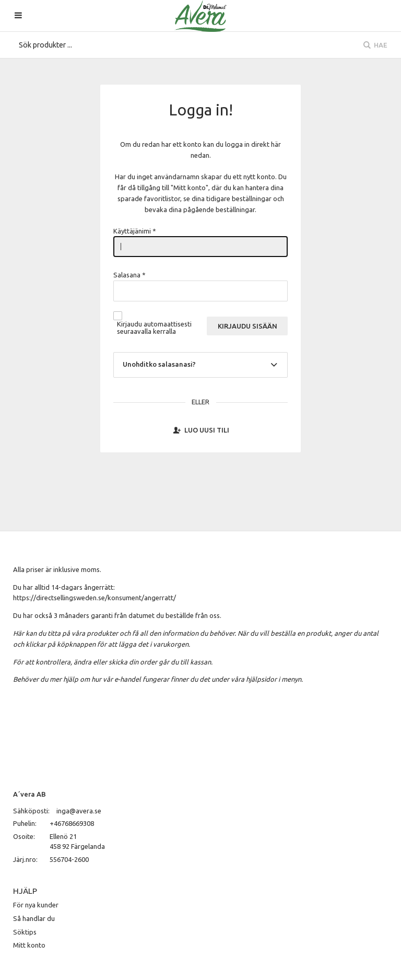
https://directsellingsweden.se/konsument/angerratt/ (95, 598)
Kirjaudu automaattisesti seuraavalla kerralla (154, 328)
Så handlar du (34, 918)
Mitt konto (29, 945)
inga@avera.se (79, 811)
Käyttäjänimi (135, 231)
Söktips (25, 932)
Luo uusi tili (200, 430)
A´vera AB (30, 794)
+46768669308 (72, 823)
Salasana (129, 275)
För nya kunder (36, 905)
